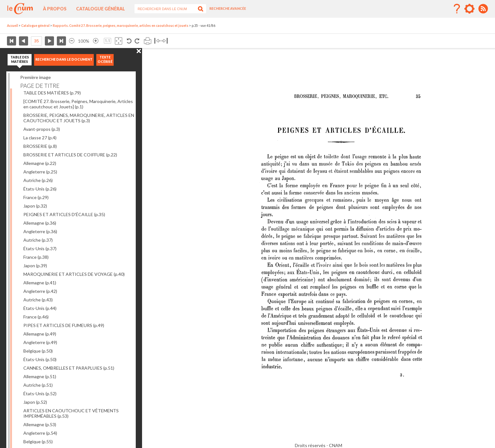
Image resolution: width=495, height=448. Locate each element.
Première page (12, 41)
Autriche (38, 180)
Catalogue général (101, 9)
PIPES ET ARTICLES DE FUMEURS (64, 325)
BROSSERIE (40, 146)
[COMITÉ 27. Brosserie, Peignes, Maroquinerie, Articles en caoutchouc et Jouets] (78, 104)
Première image (36, 77)
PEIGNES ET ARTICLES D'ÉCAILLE (64, 214)
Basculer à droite (165, 41)
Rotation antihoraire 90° (129, 41)
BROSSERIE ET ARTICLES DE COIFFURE (70, 155)
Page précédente (24, 41)
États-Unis (40, 189)
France (36, 197)
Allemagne (40, 163)
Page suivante (49, 41)
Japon (35, 206)
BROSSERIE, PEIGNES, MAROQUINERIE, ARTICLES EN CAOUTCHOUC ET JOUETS (79, 118)
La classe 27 (40, 138)
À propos (55, 9)
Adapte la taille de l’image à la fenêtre (119, 41)
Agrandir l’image (96, 41)
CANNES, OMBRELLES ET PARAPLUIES (69, 368)
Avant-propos (42, 129)
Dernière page (61, 41)
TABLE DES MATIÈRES (52, 93)
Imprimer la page (148, 41)
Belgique (38, 351)
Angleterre (40, 172)
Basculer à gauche (157, 41)
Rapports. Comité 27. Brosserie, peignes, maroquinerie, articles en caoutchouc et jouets (121, 26)
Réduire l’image (72, 41)
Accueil (12, 26)
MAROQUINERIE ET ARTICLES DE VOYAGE (74, 274)
